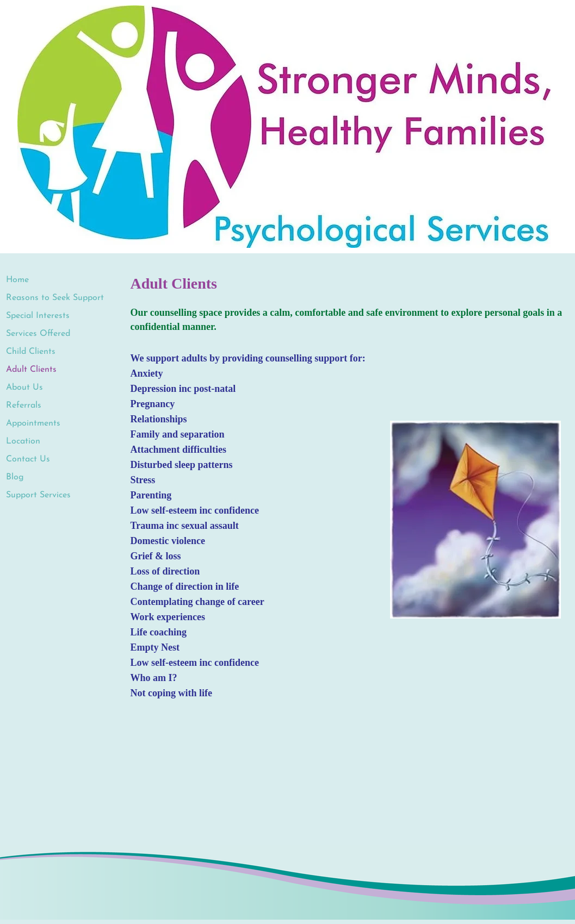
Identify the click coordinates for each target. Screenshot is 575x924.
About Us (24, 388)
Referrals (24, 405)
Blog (15, 477)
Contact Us (28, 459)
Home (17, 280)
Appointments (33, 423)
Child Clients (31, 352)
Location (23, 441)
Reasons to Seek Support (55, 298)
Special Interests (38, 316)
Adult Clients (31, 370)
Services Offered (38, 334)
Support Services (38, 495)
